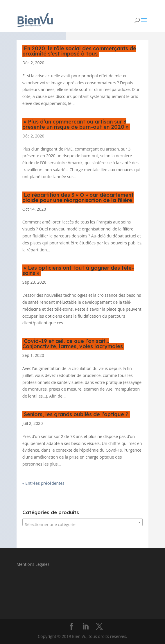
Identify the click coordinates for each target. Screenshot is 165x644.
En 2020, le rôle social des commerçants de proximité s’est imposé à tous (79, 51)
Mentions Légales (33, 564)
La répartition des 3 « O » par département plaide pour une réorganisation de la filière (78, 197)
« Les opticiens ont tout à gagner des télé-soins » (78, 270)
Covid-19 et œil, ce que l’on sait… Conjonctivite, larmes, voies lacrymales (73, 344)
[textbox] (82, 525)
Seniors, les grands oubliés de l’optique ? (76, 414)
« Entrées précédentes (43, 483)
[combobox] (82, 522)
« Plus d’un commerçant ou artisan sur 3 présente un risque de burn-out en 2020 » (75, 124)
